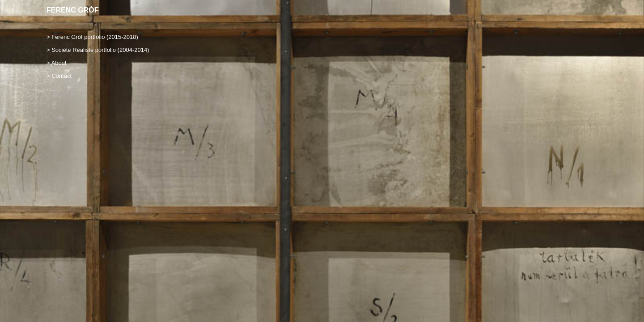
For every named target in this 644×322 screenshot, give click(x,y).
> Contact (59, 76)
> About (56, 63)
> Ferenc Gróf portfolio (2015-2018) (92, 37)
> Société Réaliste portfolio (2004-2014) (98, 50)
